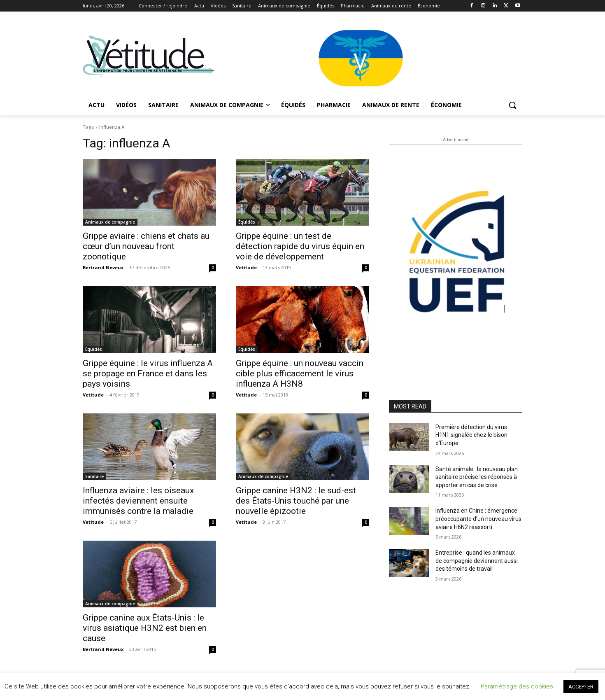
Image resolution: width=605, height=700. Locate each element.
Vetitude (246, 267)
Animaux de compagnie (110, 222)
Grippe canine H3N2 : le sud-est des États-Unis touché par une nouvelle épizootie (296, 501)
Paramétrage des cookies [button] (517, 686)
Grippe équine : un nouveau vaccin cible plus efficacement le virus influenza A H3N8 (300, 373)
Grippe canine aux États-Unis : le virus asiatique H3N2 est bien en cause (145, 628)
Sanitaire (94, 476)
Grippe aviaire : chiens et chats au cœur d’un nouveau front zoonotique (146, 246)
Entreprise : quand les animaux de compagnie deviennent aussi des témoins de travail (477, 561)
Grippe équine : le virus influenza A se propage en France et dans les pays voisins (148, 373)
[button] (512, 105)
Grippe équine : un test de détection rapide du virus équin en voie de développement (300, 246)
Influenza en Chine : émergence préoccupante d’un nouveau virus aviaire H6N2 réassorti (478, 519)
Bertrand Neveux (103, 267)
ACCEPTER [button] (581, 687)
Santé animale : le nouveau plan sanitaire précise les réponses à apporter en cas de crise (477, 477)
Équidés (247, 222)
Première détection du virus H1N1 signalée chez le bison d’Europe (471, 435)
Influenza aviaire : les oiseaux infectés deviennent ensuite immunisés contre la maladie (138, 501)
